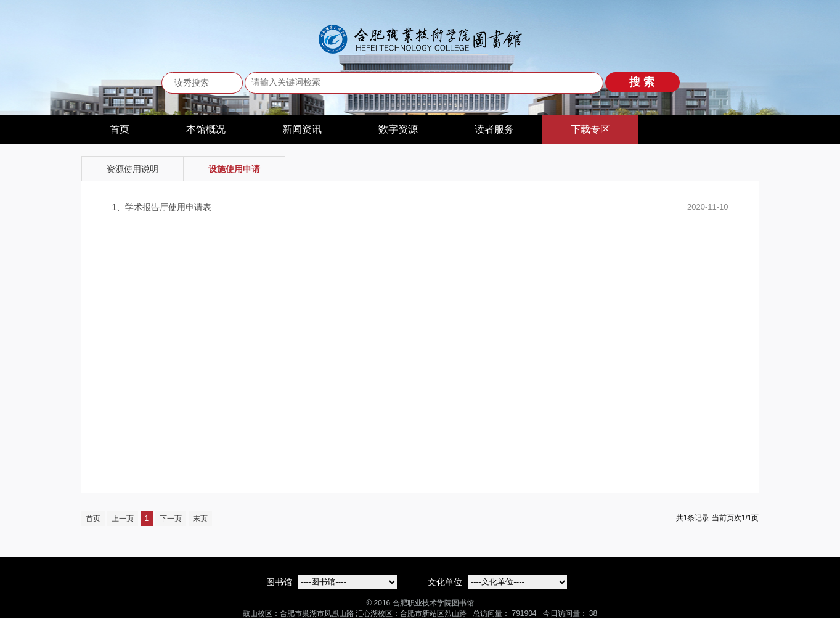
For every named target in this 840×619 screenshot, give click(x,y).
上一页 (123, 519)
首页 (120, 129)
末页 (200, 519)
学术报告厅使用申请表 (162, 207)
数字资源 (398, 129)
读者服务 (494, 129)
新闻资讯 (302, 129)
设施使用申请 (234, 169)
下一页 (171, 519)
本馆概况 (206, 129)
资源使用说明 (133, 169)
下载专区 (590, 129)
